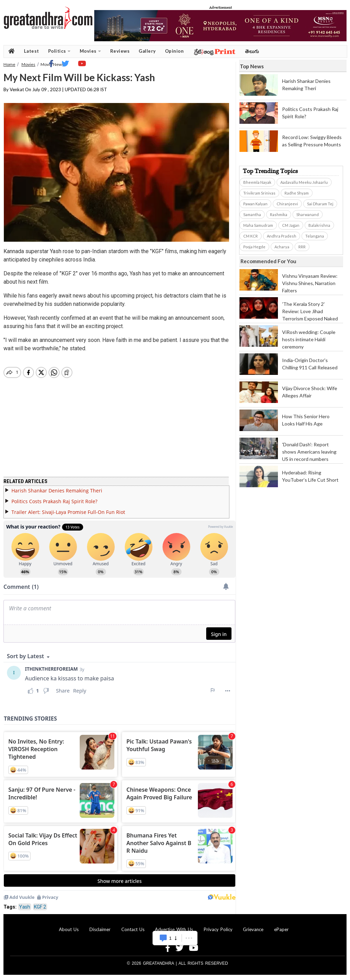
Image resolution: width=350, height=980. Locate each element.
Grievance (253, 929)
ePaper (281, 929)
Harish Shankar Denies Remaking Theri (57, 491)
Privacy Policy (218, 929)
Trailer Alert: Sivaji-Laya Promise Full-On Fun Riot (68, 512)
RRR (302, 247)
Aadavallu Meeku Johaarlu (304, 182)
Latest (32, 51)
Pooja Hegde (254, 247)
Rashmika (279, 214)
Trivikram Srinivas (259, 193)
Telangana (315, 236)
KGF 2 (40, 907)
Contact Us (133, 929)
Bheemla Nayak (257, 182)
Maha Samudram (258, 225)
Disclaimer (100, 929)
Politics (59, 51)
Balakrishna (319, 225)
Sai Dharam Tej (320, 204)
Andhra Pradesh (282, 236)
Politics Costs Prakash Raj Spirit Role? (54, 501)
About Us (69, 929)
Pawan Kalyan (255, 204)
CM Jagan (291, 225)
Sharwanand (308, 214)
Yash (25, 907)
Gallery (147, 51)
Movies (90, 51)
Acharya (282, 247)
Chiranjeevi (287, 204)
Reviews (120, 51)
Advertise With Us (174, 929)
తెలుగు (252, 51)
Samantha (252, 214)
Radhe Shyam (297, 193)
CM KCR (251, 236)
